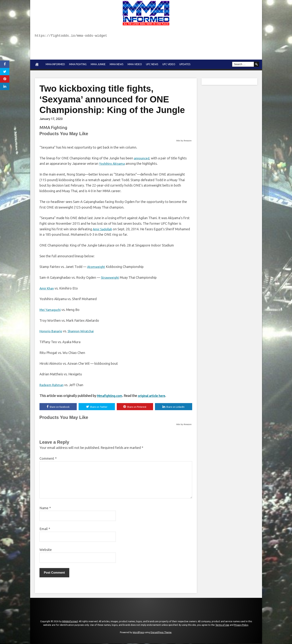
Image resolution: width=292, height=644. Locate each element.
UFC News (152, 64)
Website (46, 550)
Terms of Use (222, 625)
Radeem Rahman (52, 385)
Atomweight (96, 267)
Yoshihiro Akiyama (113, 163)
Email (45, 529)
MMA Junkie (98, 64)
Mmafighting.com (110, 396)
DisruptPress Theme (161, 633)
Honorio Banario (52, 331)
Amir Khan (47, 288)
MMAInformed (70, 622)
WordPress (138, 633)
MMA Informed (55, 64)
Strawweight (110, 277)
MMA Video (135, 64)
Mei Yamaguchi (50, 310)
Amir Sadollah (103, 229)
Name (45, 508)
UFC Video (169, 64)
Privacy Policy (241, 625)
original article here (153, 396)
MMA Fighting (78, 64)
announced (142, 158)
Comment (48, 459)
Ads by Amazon (184, 141)
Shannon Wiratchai (84, 331)
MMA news (117, 64)
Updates (185, 64)
